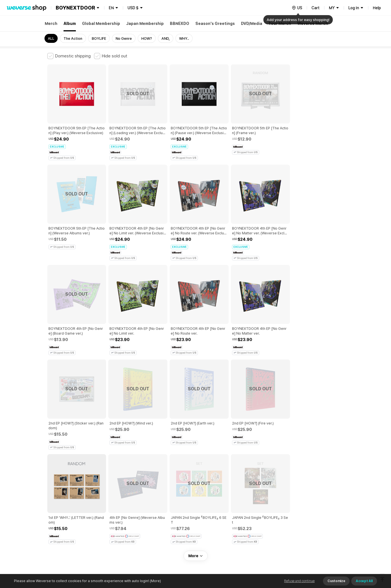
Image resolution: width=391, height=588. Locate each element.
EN (111, 8)
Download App (330, 552)
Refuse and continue (299, 581)
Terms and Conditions (63, 494)
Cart (316, 8)
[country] (297, 8)
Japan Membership (145, 24)
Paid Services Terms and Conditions (116, 494)
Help (377, 8)
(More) (155, 581)
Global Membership (101, 24)
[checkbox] (69, 56)
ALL (51, 39)
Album (70, 24)
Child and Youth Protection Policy (178, 494)
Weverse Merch (313, 24)
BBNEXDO (180, 24)
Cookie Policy (251, 494)
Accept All (364, 581)
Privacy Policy (222, 494)
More (196, 455)
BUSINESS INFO (142, 519)
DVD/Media (252, 24)
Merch (51, 24)
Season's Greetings (215, 24)
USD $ (133, 8)
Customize (336, 581)
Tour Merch (280, 24)
